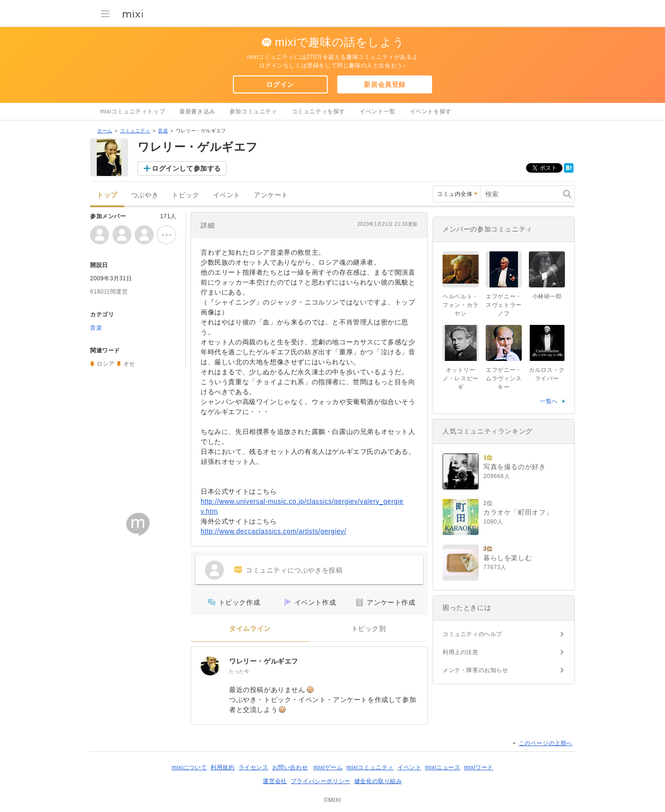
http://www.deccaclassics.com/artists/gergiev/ (273, 531)
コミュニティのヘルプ (472, 634)
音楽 (163, 131)
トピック (185, 195)
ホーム (105, 131)
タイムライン (250, 629)
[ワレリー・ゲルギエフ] (210, 666)
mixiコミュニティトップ (133, 111)
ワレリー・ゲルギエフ (264, 661)
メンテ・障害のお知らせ (476, 670)
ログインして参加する (186, 168)
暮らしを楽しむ (508, 558)
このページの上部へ (546, 743)
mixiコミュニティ (370, 767)
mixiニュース (443, 767)
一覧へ (549, 401)
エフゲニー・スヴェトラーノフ (504, 305)
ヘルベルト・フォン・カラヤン (461, 305)
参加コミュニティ (254, 111)
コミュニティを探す (319, 111)
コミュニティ (135, 131)
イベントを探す (431, 111)
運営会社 (275, 781)
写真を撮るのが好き (514, 467)
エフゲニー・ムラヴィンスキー (504, 378)
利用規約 (222, 767)
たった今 (239, 671)
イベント (227, 195)
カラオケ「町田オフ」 (518, 512)
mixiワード (479, 767)
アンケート (271, 195)
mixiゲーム (328, 767)
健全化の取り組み (378, 781)
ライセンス (254, 767)
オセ (129, 364)
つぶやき (145, 195)
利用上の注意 (461, 652)
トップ (107, 195)
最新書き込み (197, 111)
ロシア (106, 364)
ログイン (280, 84)
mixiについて (189, 767)
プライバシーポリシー (321, 781)
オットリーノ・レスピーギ (461, 378)
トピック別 (369, 629)
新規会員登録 (385, 84)
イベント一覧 (378, 111)
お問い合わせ (290, 767)
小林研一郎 (547, 296)
